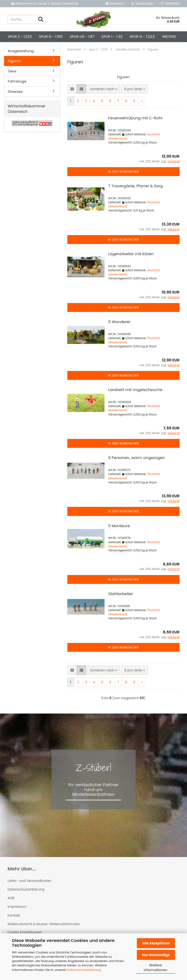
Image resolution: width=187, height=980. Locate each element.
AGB (11, 906)
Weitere (169, 36)
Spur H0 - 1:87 (82, 36)
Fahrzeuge (17, 89)
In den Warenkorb (123, 180)
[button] (115, 4)
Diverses (15, 100)
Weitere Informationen (155, 968)
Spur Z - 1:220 (20, 36)
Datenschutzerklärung (84, 970)
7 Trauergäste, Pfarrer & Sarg (135, 194)
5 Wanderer (119, 330)
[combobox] (104, 97)
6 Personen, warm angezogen (136, 466)
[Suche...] (41, 20)
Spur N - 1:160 (51, 36)
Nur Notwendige (156, 955)
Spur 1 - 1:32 (112, 36)
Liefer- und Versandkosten (30, 889)
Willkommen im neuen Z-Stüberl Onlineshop (45, 3)
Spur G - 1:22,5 (142, 36)
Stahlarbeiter (120, 602)
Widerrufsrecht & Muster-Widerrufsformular (44, 932)
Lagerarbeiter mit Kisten (131, 262)
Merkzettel (170, 3)
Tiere (12, 79)
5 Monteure (119, 534)
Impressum (17, 915)
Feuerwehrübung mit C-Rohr (135, 126)
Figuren (15, 69)
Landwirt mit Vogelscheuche (135, 398)
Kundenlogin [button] (142, 3)
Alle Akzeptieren (156, 943)
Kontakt (14, 924)
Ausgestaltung (21, 59)
